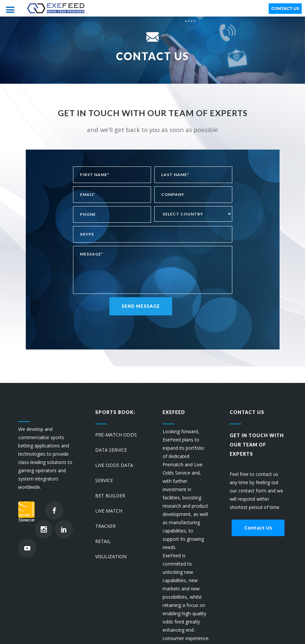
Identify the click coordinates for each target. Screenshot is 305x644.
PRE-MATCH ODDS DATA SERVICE (116, 442)
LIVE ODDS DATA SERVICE (114, 473)
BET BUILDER (110, 496)
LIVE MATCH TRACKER (109, 518)
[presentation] (123, 328)
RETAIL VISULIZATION (111, 549)
